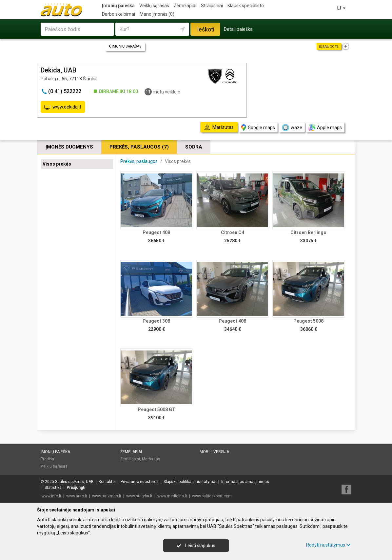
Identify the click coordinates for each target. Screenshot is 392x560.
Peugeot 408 (156, 232)
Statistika (53, 488)
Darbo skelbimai (118, 14)
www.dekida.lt (63, 107)
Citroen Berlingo (308, 232)
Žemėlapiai (185, 6)
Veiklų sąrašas (154, 6)
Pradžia (47, 459)
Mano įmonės (157, 14)
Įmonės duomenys (69, 147)
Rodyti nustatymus (328, 545)
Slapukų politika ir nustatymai (190, 482)
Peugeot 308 (156, 321)
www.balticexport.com (212, 496)
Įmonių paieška (118, 6)
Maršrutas (151, 459)
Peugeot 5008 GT (157, 410)
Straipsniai (212, 6)
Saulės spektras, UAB (74, 482)
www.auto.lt (77, 496)
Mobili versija (214, 452)
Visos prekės (57, 164)
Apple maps (325, 128)
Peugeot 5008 (308, 321)
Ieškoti (206, 29)
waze (292, 128)
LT (342, 8)
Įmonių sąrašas (125, 46)
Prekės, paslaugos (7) (139, 147)
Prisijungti (76, 488)
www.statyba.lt (139, 496)
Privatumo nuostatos (140, 482)
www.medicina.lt (172, 496)
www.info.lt (51, 496)
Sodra (194, 147)
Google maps (258, 128)
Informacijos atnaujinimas (245, 482)
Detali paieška (238, 29)
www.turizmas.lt (107, 496)
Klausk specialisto (246, 6)
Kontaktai (107, 482)
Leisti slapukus (196, 546)
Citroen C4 (233, 232)
